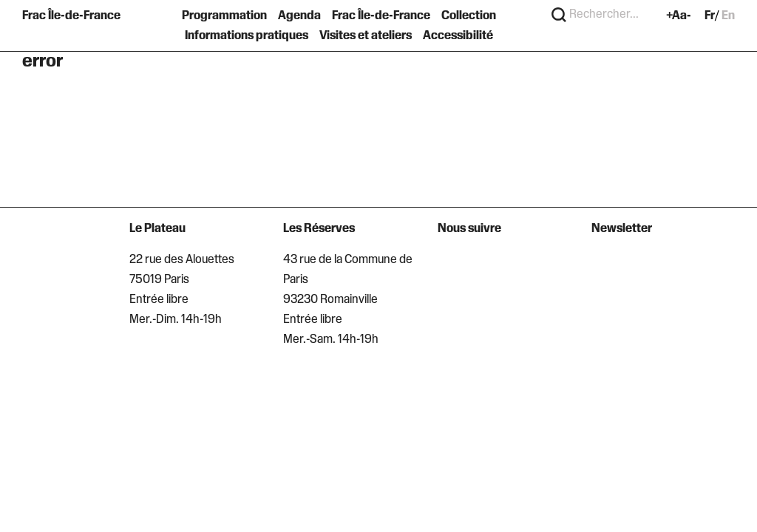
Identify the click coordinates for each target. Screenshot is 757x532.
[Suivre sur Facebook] (474, 263)
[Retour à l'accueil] (74, 26)
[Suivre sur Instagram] (450, 263)
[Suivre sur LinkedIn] (498, 263)
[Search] (611, 16)
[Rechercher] (559, 16)
